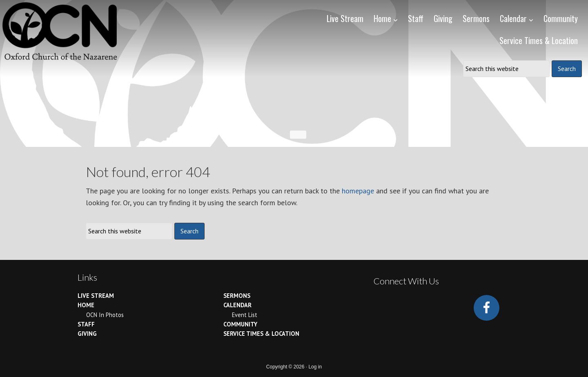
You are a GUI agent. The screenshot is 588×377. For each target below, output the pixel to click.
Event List (245, 315)
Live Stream (96, 296)
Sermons (237, 296)
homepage (358, 191)
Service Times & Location (261, 334)
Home (86, 305)
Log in (315, 367)
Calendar (237, 305)
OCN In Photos (105, 315)
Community (240, 324)
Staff (86, 324)
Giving (87, 334)
